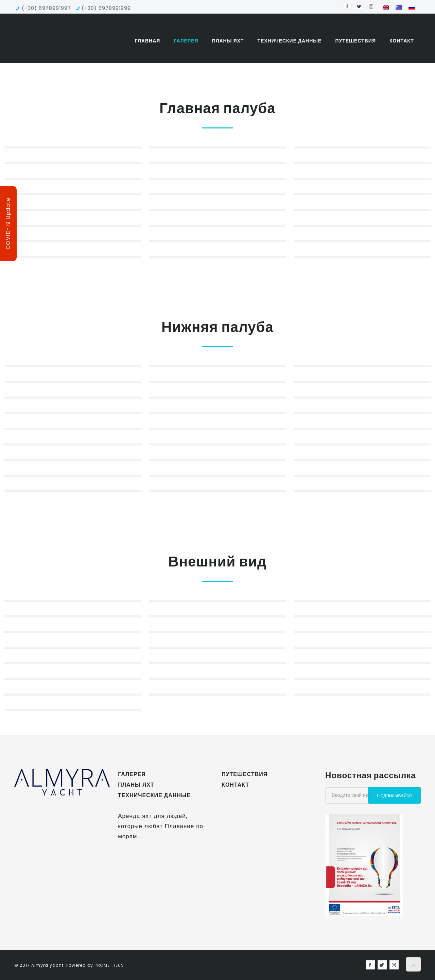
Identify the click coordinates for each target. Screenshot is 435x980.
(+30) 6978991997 (46, 8)
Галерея (132, 774)
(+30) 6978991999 (106, 8)
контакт (235, 785)
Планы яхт (136, 785)
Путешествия (245, 774)
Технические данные (154, 795)
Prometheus (109, 965)
